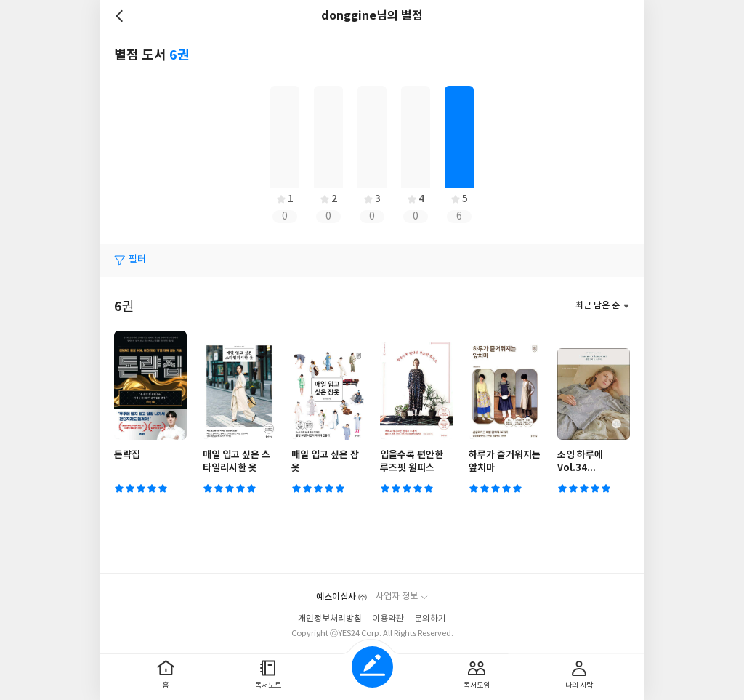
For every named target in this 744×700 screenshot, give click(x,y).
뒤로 (121, 16)
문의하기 (430, 619)
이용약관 (388, 619)
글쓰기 (372, 667)
